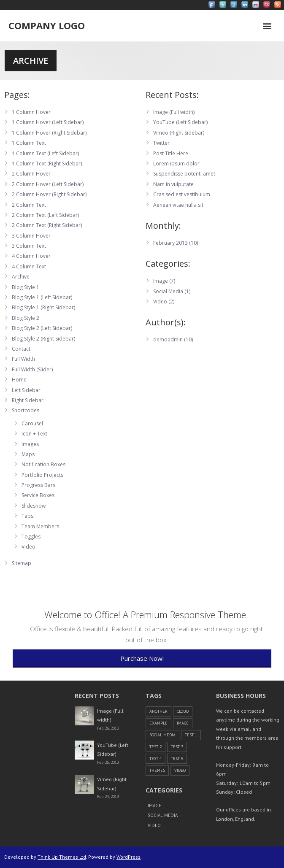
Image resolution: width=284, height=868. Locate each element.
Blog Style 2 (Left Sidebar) (42, 328)
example (158, 723)
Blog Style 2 (26, 318)
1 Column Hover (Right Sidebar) (49, 133)
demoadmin (168, 339)
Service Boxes (38, 495)
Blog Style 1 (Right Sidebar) (43, 307)
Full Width (23, 359)
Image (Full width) (174, 112)
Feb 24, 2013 (108, 796)
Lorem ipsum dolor (176, 164)
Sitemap (22, 563)
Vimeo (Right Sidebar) (179, 133)
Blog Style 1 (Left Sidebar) (42, 297)
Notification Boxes (43, 464)
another (158, 711)
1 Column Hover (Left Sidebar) (48, 122)
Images (30, 444)
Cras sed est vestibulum (182, 194)
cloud (183, 711)
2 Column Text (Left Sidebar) (45, 215)
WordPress (128, 857)
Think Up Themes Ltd (62, 857)
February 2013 (170, 243)
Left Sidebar (26, 390)
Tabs (27, 516)
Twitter (161, 143)
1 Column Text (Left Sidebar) (45, 153)
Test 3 (177, 747)
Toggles (31, 537)
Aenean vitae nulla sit (178, 205)
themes (157, 770)
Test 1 (191, 735)
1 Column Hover (31, 112)
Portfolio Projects (42, 475)
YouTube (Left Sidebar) (180, 122)
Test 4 (156, 758)
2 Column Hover (31, 174)
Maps (28, 454)
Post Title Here (171, 153)
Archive (21, 277)
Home (19, 380)
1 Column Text (29, 143)
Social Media (168, 291)
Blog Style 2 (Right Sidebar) (43, 339)
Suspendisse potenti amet (184, 174)
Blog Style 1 (26, 287)
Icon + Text (34, 434)
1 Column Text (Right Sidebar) (47, 164)
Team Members (40, 526)
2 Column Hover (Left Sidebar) (48, 184)
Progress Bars (38, 485)
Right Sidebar (28, 400)
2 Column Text (29, 205)
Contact (21, 349)
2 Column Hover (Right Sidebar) (49, 194)
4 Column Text (29, 266)
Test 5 (177, 758)
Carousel (32, 423)
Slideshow (34, 506)
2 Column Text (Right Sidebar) (47, 225)
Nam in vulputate (173, 184)
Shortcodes (26, 410)
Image (161, 281)
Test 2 (156, 747)
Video (28, 547)
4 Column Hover (31, 256)
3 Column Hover (31, 236)
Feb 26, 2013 (108, 728)
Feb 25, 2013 (108, 762)
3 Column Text (29, 246)
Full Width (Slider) (32, 369)
